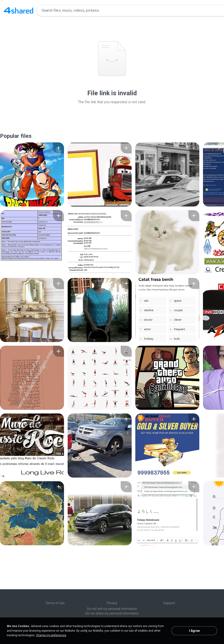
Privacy (112, 603)
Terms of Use (55, 603)
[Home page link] (19, 11)
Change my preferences (51, 635)
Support (169, 603)
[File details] (32, 174)
